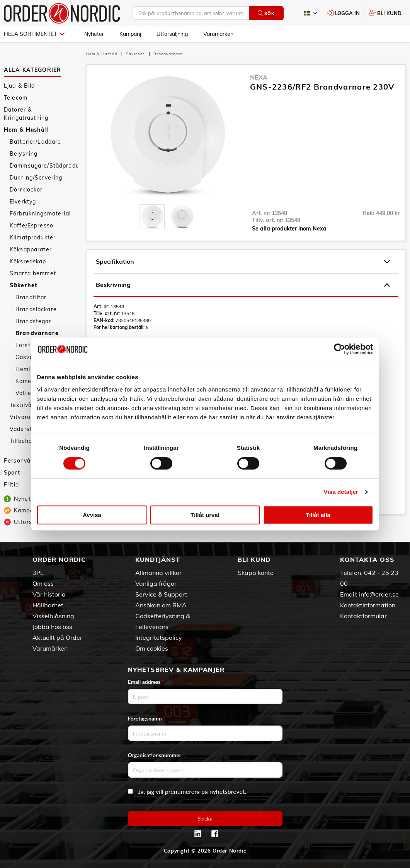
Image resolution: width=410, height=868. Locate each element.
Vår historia (49, 594)
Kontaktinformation (368, 605)
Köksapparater (31, 249)
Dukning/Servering (36, 178)
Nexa (259, 77)
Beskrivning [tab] (243, 285)
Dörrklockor (26, 190)
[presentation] (152, 217)
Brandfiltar (31, 297)
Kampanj (130, 34)
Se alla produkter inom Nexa (289, 229)
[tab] (152, 217)
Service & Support (161, 594)
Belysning (24, 154)
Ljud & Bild (20, 86)
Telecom (16, 98)
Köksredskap (28, 261)
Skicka (205, 818)
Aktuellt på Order (57, 637)
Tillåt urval (205, 515)
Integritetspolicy (159, 637)
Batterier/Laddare (35, 142)
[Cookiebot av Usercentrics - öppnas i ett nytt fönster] (339, 349)
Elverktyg (23, 202)
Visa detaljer (341, 492)
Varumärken (218, 34)
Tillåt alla (318, 515)
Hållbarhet (48, 605)
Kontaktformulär (363, 616)
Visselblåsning (53, 616)
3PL (38, 573)
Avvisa (92, 515)
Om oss (43, 583)
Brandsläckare (36, 309)
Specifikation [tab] (243, 262)
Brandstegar (33, 321)
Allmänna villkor (158, 573)
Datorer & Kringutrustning (26, 114)
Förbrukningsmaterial (40, 214)
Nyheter (94, 34)
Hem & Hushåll (26, 130)
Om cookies (152, 648)
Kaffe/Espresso (31, 225)
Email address (146, 682)
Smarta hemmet (33, 273)
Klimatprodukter (33, 237)
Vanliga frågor (156, 583)
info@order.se (379, 594)
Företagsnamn (147, 718)
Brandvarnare (37, 333)
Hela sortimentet (34, 34)
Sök (266, 13)
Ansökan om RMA (161, 605)
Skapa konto (256, 573)
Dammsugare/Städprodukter (44, 166)
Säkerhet (24, 285)
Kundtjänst (158, 559)
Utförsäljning (172, 34)
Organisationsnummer (157, 755)
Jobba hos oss (52, 627)
